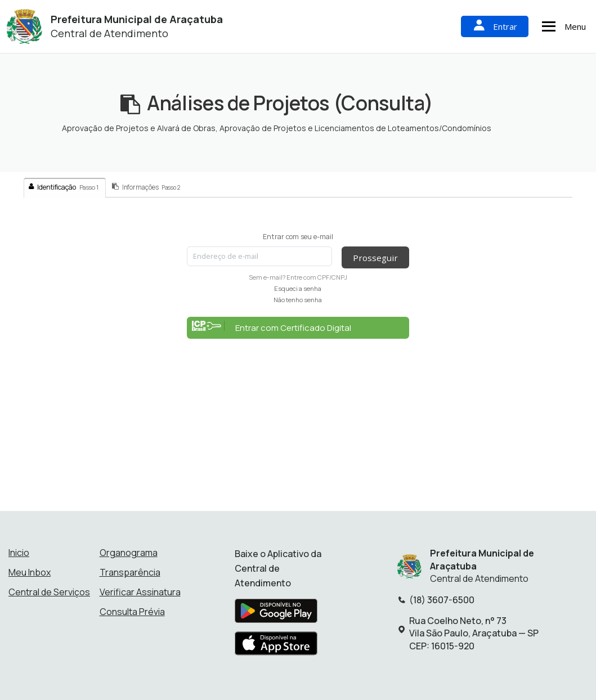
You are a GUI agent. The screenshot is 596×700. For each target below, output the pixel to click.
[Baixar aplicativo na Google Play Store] (276, 614)
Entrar (495, 26)
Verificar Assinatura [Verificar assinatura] (140, 592)
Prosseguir (374, 257)
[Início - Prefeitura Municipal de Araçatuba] (24, 27)
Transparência (130, 572)
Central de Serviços (49, 592)
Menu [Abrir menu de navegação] (562, 26)
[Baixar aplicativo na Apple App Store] (276, 647)
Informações (146, 187)
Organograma (129, 553)
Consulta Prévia (132, 612)
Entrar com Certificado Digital (272, 327)
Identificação (64, 187)
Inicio (19, 553)
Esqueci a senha (298, 288)
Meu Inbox (30, 572)
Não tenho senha (298, 300)
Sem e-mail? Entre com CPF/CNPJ (298, 277)
